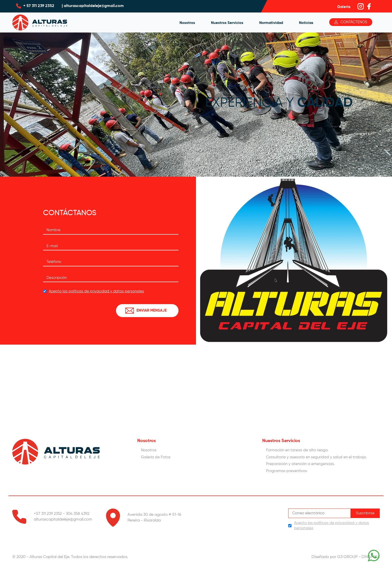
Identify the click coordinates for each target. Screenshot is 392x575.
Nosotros (187, 23)
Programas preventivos (286, 471)
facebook (372, 6)
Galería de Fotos (156, 457)
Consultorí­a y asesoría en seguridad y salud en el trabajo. (316, 457)
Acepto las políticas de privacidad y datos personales (96, 291)
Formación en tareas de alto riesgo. (297, 450)
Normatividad (271, 23)
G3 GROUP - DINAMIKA (358, 557)
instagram (362, 6)
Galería (344, 7)
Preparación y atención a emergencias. (300, 464)
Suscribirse (365, 513)
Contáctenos (354, 22)
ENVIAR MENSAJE (152, 310)
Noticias (306, 23)
